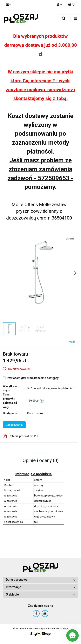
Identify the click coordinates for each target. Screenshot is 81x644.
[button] (71, 5)
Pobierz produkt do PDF (21, 436)
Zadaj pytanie (14, 425)
